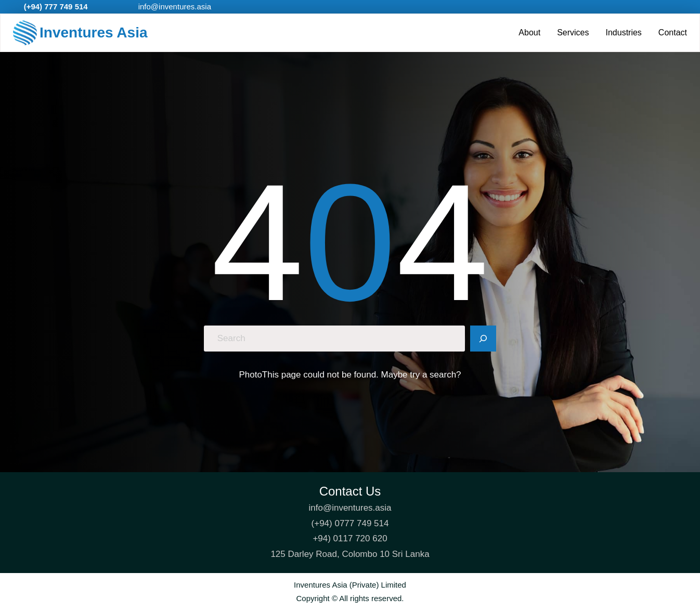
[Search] (483, 339)
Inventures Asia (93, 32)
